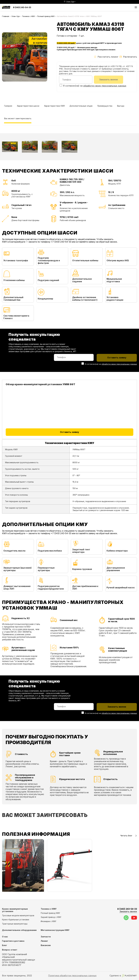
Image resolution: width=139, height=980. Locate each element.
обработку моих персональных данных (105, 86)
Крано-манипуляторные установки (15, 910)
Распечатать (128, 57)
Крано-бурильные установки (16, 920)
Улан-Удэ (16, 16)
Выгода (121, 106)
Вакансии (46, 945)
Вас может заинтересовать (18, 119)
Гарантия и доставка (13, 941)
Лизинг (44, 941)
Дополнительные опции (81, 106)
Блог (4, 945)
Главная (6, 16)
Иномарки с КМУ (48, 921)
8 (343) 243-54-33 (22, 7)
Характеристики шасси (28, 106)
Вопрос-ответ (10, 950)
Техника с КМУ (28, 16)
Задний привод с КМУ (51, 917)
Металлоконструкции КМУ (55, 930)
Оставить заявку (69, 432)
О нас (5, 937)
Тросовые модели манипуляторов (18, 916)
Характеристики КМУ (54, 106)
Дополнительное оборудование (19, 930)
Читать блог (129, 836)
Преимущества (105, 106)
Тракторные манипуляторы (15, 924)
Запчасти (46, 937)
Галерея (8, 106)
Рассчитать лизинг (106, 57)
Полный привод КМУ (46, 16)
